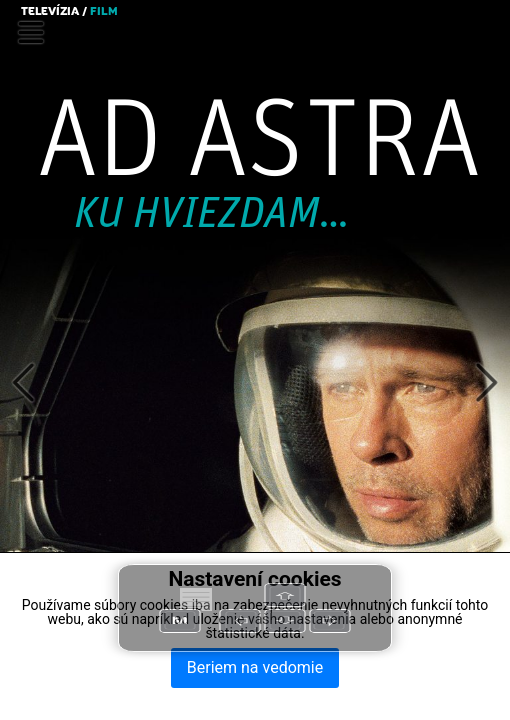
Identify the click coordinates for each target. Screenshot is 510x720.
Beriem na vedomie (255, 667)
